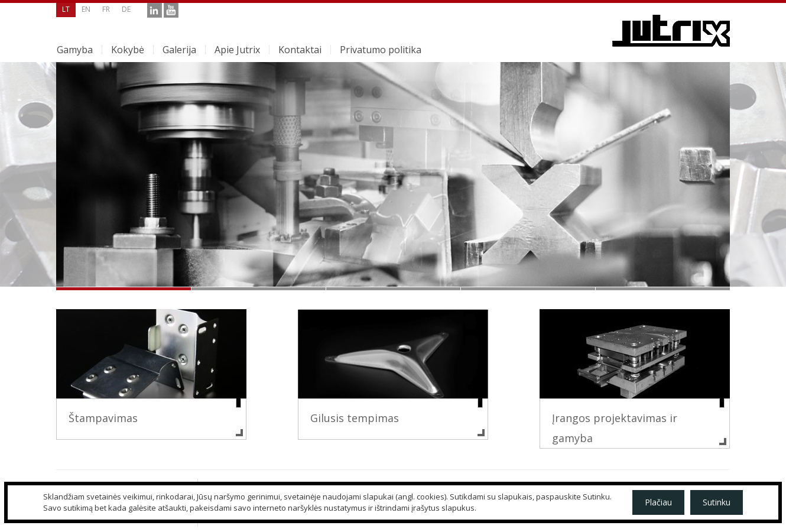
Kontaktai (300, 50)
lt (66, 9)
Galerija (179, 50)
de (126, 9)
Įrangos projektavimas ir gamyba (615, 428)
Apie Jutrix (237, 50)
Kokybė (128, 50)
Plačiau (658, 502)
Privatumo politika (381, 50)
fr (106, 9)
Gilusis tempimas (355, 418)
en (86, 9)
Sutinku (717, 502)
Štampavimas (103, 418)
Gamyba (75, 50)
